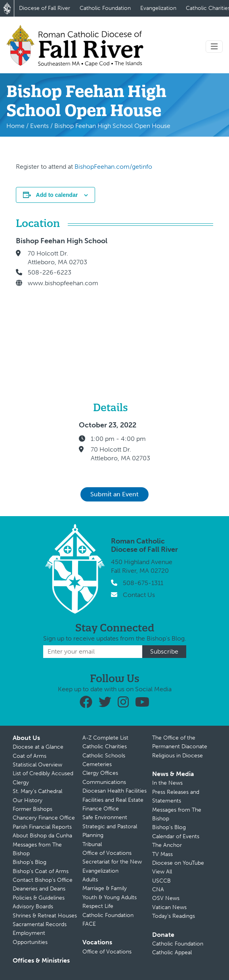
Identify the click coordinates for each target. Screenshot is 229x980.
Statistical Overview (37, 765)
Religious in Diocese (177, 756)
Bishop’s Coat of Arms (41, 871)
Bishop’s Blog (30, 862)
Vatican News (169, 907)
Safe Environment (105, 817)
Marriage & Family (105, 888)
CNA (158, 889)
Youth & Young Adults (110, 897)
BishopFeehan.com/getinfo (113, 167)
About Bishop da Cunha (42, 836)
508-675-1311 (143, 583)
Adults (90, 880)
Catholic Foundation (105, 8)
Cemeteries (97, 764)
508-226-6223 (50, 272)
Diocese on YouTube (178, 863)
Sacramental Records (40, 924)
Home (15, 126)
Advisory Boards (33, 907)
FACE (89, 924)
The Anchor (167, 845)
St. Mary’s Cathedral (37, 791)
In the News (167, 783)
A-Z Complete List (105, 738)
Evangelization (158, 8)
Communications (104, 782)
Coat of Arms (30, 756)
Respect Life (98, 906)
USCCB (161, 881)
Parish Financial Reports (42, 827)
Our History (28, 800)
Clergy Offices (100, 773)
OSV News (166, 898)
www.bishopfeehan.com (63, 283)
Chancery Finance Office (44, 818)
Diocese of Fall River (45, 8)
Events (39, 126)
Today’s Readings (174, 916)
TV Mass (162, 854)
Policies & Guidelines (39, 898)
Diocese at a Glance (38, 747)
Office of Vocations (107, 853)
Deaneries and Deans (39, 889)
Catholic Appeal (172, 952)
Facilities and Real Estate (113, 800)
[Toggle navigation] (214, 47)
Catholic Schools (104, 756)
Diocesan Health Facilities (114, 791)
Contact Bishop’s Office (43, 880)
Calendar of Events (176, 836)
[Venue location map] (168, 304)
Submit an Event (114, 494)
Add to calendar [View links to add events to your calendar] (57, 195)
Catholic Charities (105, 746)
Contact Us (139, 595)
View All (162, 872)
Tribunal (92, 844)
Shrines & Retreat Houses (45, 916)
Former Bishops (32, 809)
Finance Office (101, 809)
